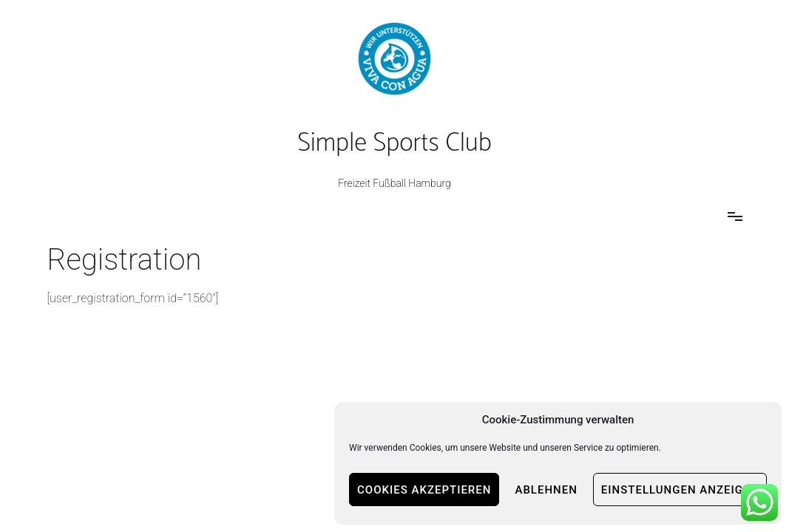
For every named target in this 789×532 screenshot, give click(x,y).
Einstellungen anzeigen (680, 490)
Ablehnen (546, 490)
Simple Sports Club (394, 143)
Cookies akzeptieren (424, 490)
